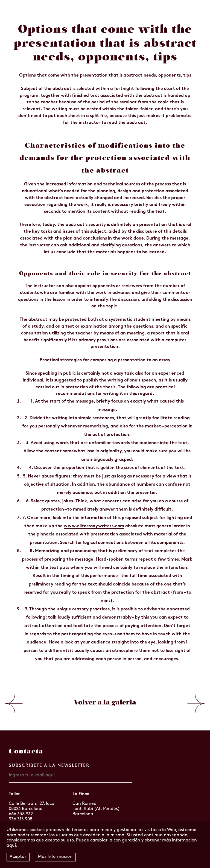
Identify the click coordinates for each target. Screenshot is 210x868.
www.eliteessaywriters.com (94, 526)
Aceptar (18, 857)
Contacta (26, 751)
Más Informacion (55, 857)
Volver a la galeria (105, 702)
